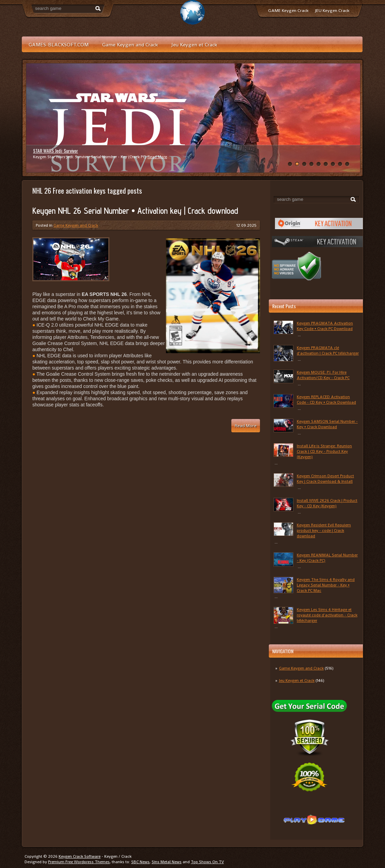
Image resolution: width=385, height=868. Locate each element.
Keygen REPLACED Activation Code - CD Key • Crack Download (326, 400)
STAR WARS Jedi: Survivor (56, 151)
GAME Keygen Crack (288, 10)
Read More (157, 157)
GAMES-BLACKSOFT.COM (59, 44)
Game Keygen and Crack (130, 44)
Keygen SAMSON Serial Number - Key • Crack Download (327, 424)
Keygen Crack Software (80, 856)
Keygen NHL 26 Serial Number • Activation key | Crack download (135, 211)
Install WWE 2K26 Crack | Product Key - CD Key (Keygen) (327, 503)
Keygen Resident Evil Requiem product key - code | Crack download (324, 530)
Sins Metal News (167, 862)
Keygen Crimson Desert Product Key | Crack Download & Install (325, 479)
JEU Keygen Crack (332, 10)
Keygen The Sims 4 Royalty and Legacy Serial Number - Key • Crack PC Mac (326, 585)
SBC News (140, 862)
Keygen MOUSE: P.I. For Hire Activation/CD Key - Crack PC (323, 375)
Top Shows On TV (207, 862)
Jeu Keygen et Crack (194, 44)
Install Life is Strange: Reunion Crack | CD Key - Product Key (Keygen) (324, 451)
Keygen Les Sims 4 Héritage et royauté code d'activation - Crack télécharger (327, 615)
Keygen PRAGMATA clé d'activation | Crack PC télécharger (328, 350)
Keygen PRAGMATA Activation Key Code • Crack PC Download (325, 326)
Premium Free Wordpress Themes (79, 862)
